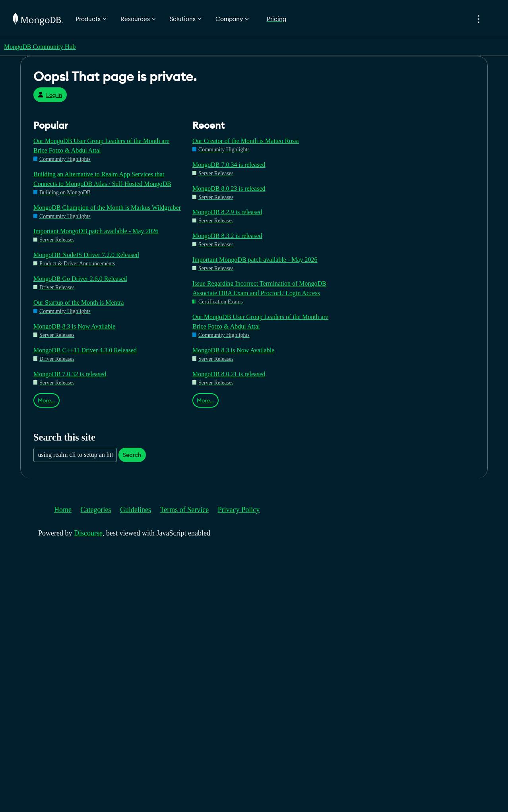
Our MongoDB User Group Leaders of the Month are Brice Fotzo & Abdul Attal (101, 146)
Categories (96, 510)
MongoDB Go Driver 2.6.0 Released (80, 279)
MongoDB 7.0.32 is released (70, 374)
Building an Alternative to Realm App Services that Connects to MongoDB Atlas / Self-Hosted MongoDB (102, 179)
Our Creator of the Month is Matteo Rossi (246, 141)
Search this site (64, 437)
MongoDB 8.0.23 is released (229, 188)
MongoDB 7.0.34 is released (229, 165)
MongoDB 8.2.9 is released (227, 212)
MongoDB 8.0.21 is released (229, 374)
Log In (50, 95)
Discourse (88, 533)
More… (46, 400)
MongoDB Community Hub (40, 47)
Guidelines (136, 510)
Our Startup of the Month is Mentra (79, 303)
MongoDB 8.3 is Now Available (74, 326)
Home (63, 510)
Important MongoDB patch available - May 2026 (96, 231)
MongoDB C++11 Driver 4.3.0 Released (85, 350)
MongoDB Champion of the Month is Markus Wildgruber (107, 208)
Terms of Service (185, 510)
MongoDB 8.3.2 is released (227, 236)
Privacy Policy (239, 510)
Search (132, 455)
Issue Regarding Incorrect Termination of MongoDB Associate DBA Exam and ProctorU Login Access (259, 288)
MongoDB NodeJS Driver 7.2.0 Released (86, 255)
